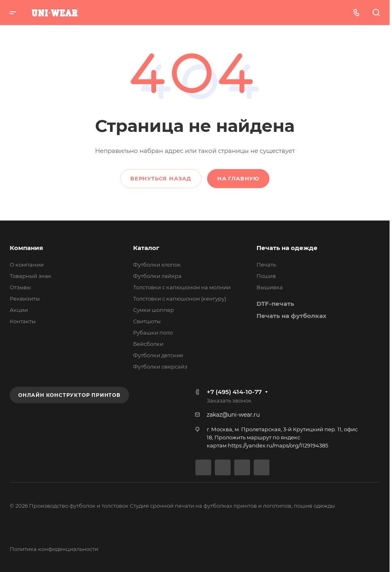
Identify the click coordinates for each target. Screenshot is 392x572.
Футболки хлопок (157, 265)
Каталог (146, 248)
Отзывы (20, 287)
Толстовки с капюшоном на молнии (182, 287)
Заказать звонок (229, 400)
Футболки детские (158, 355)
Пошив (266, 276)
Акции (19, 310)
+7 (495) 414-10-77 (234, 392)
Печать (266, 265)
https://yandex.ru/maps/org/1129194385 (278, 445)
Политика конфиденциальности (54, 549)
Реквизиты (25, 299)
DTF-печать (275, 304)
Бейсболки (148, 344)
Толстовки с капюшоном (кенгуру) (180, 299)
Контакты (23, 321)
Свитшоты (147, 321)
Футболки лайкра (157, 276)
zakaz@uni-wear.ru (233, 415)
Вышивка (270, 287)
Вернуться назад (161, 178)
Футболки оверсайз (160, 367)
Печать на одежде (287, 248)
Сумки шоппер (154, 310)
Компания (26, 248)
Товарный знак (31, 276)
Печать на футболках (291, 316)
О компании (27, 265)
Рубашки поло (153, 333)
